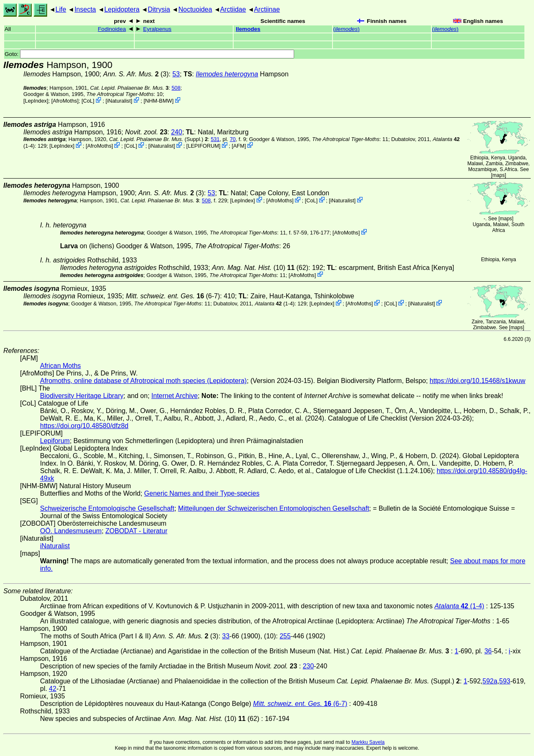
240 (177, 132)
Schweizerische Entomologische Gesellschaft (107, 508)
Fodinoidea (112, 29)
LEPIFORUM (203, 146)
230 (309, 666)
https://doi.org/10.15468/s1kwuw (477, 381)
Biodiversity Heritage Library (82, 396)
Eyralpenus (157, 29)
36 (488, 651)
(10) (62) (260, 268)
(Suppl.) (156, 139)
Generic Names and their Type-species (202, 493)
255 (285, 636)
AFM (239, 146)
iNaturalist (119, 101)
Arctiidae (233, 9)
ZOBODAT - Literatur (137, 531)
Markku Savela (368, 742)
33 (226, 636)
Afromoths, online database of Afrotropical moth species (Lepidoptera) (143, 381)
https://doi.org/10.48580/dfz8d (84, 426)
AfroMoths (65, 101)
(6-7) (173, 296)
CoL (88, 101)
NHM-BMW (159, 101)
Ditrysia (159, 9)
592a (490, 681)
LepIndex (36, 101)
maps (498, 175)
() (346, 29)
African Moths (60, 366)
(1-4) (275, 304)
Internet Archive (175, 396)
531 (215, 139)
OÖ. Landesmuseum (71, 531)
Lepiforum (55, 441)
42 (53, 689)
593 (505, 681)
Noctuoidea (195, 9)
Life (61, 9)
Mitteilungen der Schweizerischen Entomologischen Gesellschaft (274, 508)
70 (233, 139)
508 (176, 88)
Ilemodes (248, 29)
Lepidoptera (122, 9)
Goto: (149, 54)
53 (176, 74)
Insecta (85, 9)
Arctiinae (267, 9)
